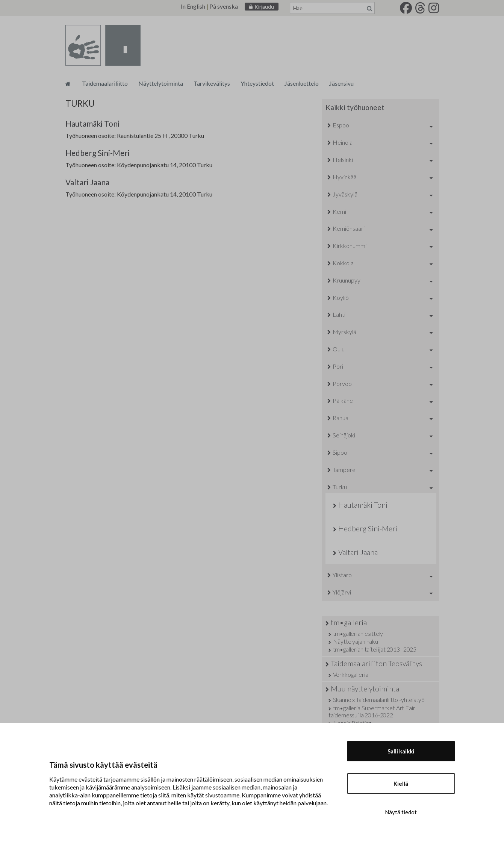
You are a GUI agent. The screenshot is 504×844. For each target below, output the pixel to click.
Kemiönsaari (349, 228)
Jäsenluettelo (302, 83)
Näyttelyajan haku (356, 641)
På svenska (224, 6)
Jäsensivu (341, 83)
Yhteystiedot (257, 83)
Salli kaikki (401, 751)
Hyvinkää (345, 177)
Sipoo (340, 452)
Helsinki (343, 160)
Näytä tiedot (401, 812)
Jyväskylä (345, 194)
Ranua (341, 418)
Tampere (344, 470)
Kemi (339, 211)
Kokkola (343, 263)
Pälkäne (343, 400)
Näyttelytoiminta (161, 83)
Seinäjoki (344, 435)
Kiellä (401, 783)
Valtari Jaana (87, 182)
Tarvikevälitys (212, 83)
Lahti (339, 314)
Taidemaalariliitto (105, 83)
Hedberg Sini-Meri (98, 153)
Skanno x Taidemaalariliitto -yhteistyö (379, 700)
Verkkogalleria (351, 674)
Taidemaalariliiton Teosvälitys (376, 663)
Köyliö (341, 297)
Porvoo (342, 383)
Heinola (343, 142)
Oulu (339, 349)
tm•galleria (349, 622)
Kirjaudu (264, 7)
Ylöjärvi (342, 592)
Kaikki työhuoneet (355, 107)
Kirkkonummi (350, 246)
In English (193, 6)
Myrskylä (344, 332)
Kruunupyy (347, 280)
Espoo (341, 125)
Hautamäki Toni (92, 123)
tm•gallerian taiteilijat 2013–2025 (375, 649)
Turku (340, 487)
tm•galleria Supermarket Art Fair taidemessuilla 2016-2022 (372, 711)
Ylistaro (342, 575)
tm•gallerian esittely (358, 633)
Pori (338, 366)
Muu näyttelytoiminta (365, 689)
